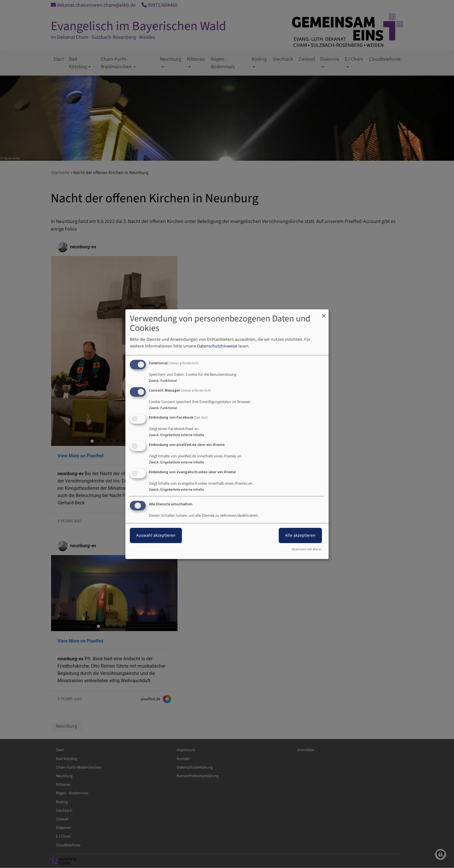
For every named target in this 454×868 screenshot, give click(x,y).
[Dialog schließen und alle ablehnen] (324, 313)
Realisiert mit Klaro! (307, 549)
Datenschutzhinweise (217, 346)
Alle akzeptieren (300, 535)
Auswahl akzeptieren (156, 535)
